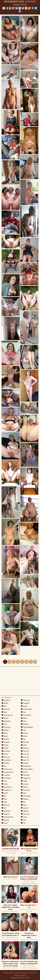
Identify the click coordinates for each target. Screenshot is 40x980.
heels (24, 706)
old (23, 739)
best (4, 724)
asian (5, 703)
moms (24, 733)
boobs (5, 745)
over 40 (25, 751)
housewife (26, 715)
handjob (25, 703)
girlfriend (6, 811)
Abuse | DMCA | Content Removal (15, 973)
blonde (5, 739)
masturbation (27, 727)
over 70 (25, 760)
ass (4, 706)
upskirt (25, 808)
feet (4, 799)
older (24, 745)
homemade (26, 709)
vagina (25, 811)
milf (23, 730)
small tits (25, 790)
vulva (24, 817)
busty (5, 754)
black (5, 736)
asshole (6, 709)
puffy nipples (27, 769)
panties (25, 763)
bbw (4, 712)
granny (5, 820)
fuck (4, 802)
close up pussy (8, 769)
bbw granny (7, 715)
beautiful (6, 721)
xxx (23, 823)
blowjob (6, 742)
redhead (25, 775)
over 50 (25, 754)
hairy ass (25, 700)
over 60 (25, 757)
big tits (5, 730)
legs (24, 721)
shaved (25, 784)
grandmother (8, 817)
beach (5, 718)
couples (6, 775)
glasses (6, 814)
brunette (6, 751)
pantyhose (26, 766)
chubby (5, 763)
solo (24, 793)
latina (24, 718)
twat (24, 805)
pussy (24, 772)
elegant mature (8, 790)
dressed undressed (10, 787)
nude (24, 736)
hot (23, 712)
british (5, 748)
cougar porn (7, 772)
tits (23, 802)
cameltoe (6, 760)
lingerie (25, 724)
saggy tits (26, 778)
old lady (25, 742)
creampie (6, 778)
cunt (4, 781)
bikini (5, 733)
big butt (5, 757)
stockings (26, 796)
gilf (4, 808)
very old (25, 814)
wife (24, 820)
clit (4, 766)
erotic (5, 793)
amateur (6, 700)
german (6, 805)
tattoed (25, 799)
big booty (6, 727)
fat (4, 796)
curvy (5, 784)
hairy (5, 823)
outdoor (25, 748)
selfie (24, 781)
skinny (24, 787)
